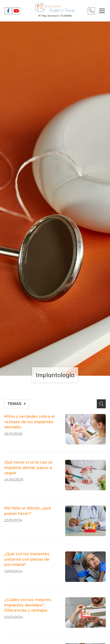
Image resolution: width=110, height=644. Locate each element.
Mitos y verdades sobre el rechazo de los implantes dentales (30, 422)
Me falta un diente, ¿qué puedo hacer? (28, 511)
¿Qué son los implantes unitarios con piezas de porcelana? (27, 559)
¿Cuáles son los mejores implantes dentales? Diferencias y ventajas (28, 605)
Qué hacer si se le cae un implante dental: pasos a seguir (29, 468)
